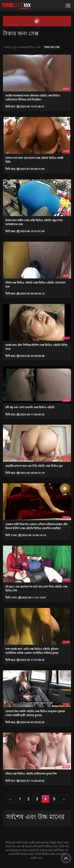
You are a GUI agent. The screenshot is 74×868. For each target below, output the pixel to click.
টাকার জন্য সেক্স (52, 47)
